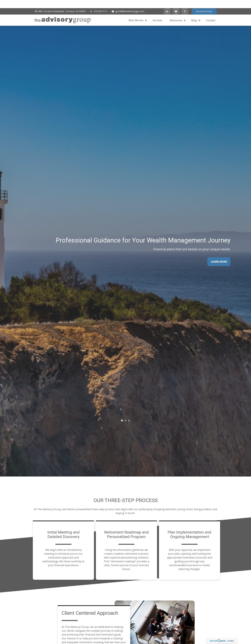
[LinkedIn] (167, 3)
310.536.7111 (99, 3)
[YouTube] (176, 3)
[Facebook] (185, 3)
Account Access (204, 3)
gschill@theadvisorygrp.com (128, 3)
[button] (137, 12)
